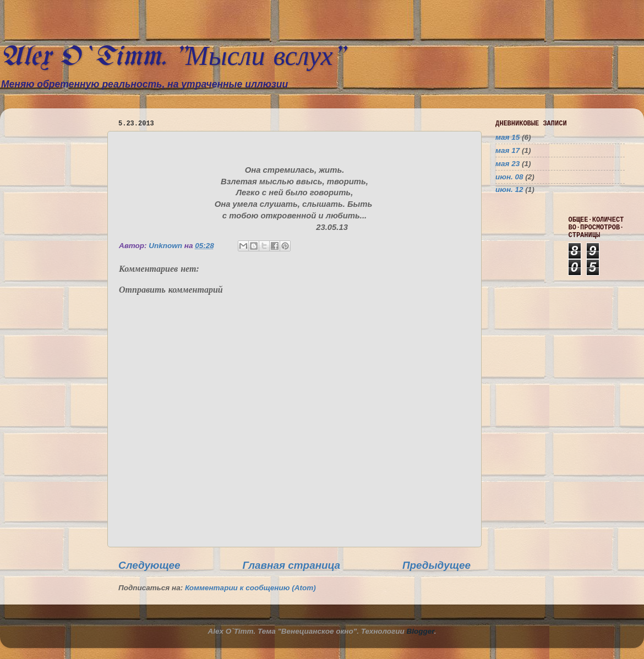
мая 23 (507, 164)
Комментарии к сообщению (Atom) (250, 588)
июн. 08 (509, 177)
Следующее (149, 565)
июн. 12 (509, 190)
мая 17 (507, 150)
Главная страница (291, 565)
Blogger (421, 631)
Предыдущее (436, 565)
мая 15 (507, 137)
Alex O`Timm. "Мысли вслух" (172, 58)
